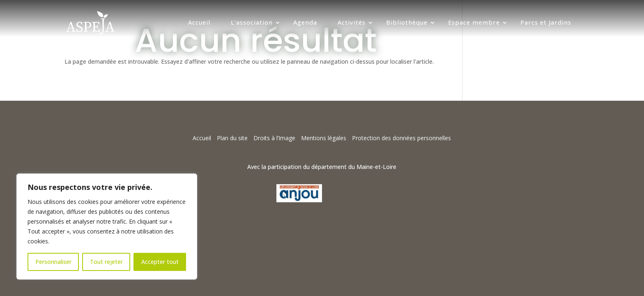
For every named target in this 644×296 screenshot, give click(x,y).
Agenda (305, 22)
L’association (252, 22)
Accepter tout (160, 262)
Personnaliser (53, 262)
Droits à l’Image (274, 138)
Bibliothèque (407, 22)
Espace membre (474, 22)
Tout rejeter (106, 262)
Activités (352, 22)
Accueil (199, 22)
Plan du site (232, 138)
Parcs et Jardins (546, 22)
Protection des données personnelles (401, 138)
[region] (107, 227)
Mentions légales (324, 138)
